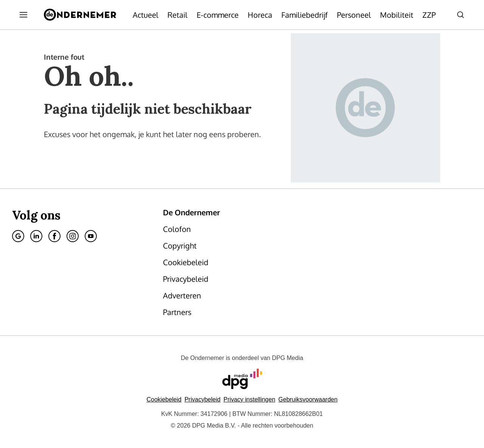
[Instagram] (73, 236)
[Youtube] (91, 236)
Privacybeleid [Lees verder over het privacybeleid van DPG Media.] (202, 399)
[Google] (18, 236)
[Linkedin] (36, 236)
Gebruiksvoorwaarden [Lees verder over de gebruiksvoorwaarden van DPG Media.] (308, 399)
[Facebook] (54, 236)
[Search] (461, 15)
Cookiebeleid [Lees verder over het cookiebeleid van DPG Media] (164, 399)
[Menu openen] (23, 15)
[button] (249, 399)
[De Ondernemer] (80, 15)
